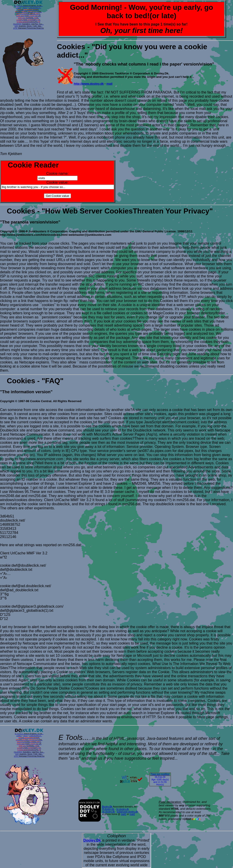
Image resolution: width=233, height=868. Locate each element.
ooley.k (107, 807)
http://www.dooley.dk (89, 84)
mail (110, 84)
